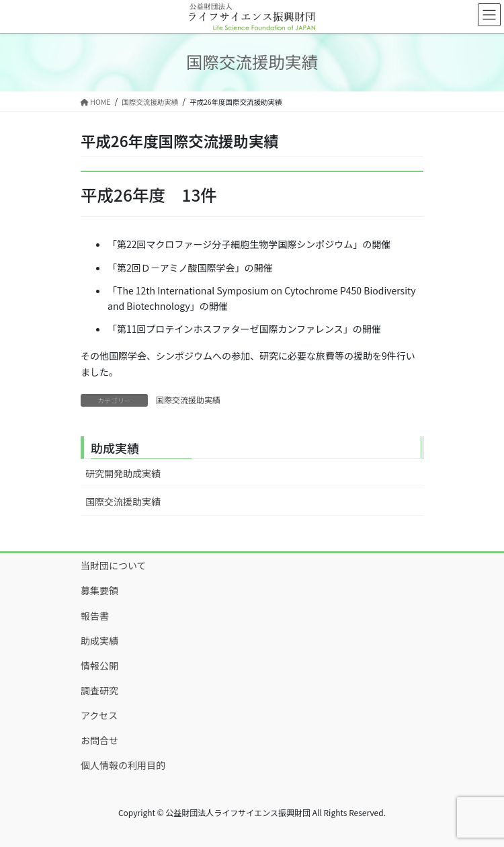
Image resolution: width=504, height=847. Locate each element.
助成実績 (99, 641)
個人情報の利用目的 (123, 765)
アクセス (99, 715)
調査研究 (99, 690)
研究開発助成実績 (123, 473)
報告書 (95, 616)
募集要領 (99, 590)
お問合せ (99, 740)
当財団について (114, 565)
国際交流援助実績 (188, 400)
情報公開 (99, 665)
